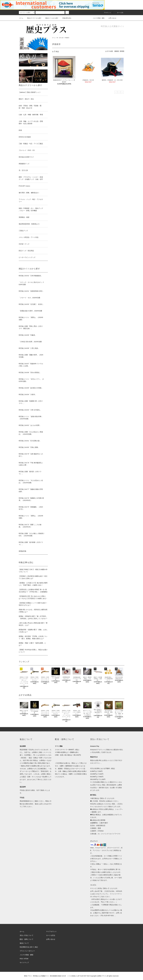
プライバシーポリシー (27, 951)
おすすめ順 (109, 51)
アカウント (106, 13)
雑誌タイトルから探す (51, 18)
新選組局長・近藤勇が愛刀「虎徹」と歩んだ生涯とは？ (33, 631)
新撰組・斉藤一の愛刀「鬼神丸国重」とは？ (32, 644)
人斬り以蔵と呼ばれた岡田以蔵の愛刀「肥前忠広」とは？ (33, 624)
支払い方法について (27, 935)
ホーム (21, 18)
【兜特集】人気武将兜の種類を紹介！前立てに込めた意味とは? (33, 577)
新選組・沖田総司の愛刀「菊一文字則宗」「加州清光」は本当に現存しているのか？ (33, 617)
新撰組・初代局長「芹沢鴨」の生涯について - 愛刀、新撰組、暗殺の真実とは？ (33, 637)
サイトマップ (24, 963)
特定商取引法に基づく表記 (29, 947)
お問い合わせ (111, 18)
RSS (21, 959)
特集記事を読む (66, 18)
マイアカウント (51, 931)
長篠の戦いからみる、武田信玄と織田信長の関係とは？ (33, 611)
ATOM (26, 959)
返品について (24, 943)
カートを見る (51, 935)
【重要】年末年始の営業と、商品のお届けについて (33, 651)
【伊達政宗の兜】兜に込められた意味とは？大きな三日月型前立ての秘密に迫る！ (33, 597)
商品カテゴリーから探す (33, 18)
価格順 (117, 51)
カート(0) (119, 13)
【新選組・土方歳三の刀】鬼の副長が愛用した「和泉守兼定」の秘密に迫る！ (33, 584)
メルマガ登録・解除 (97, 18)
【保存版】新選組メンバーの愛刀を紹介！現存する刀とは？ (33, 604)
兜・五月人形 (60, 38)
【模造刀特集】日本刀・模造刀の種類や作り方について (33, 571)
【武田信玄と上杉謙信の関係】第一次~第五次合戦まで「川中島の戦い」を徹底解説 (33, 591)
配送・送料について (27, 939)
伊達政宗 (67, 38)
